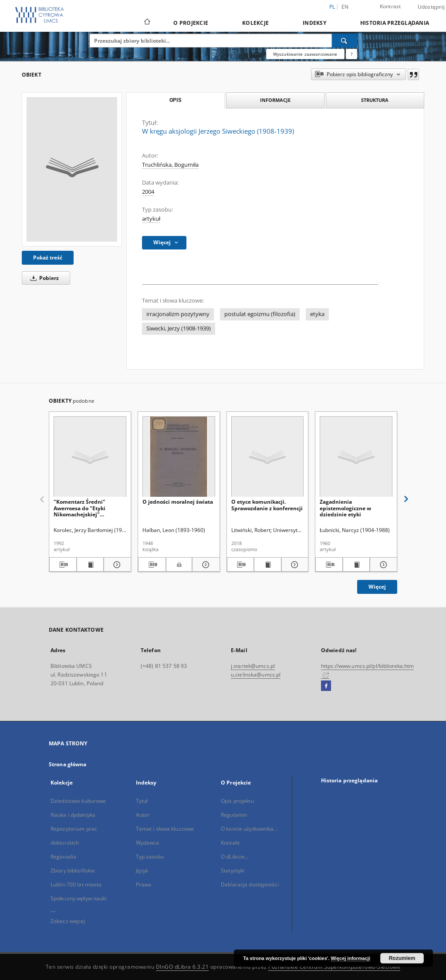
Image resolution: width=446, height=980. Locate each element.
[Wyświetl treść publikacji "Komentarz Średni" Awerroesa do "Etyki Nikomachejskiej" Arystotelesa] (90, 565)
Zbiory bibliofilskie (73, 871)
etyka (317, 314)
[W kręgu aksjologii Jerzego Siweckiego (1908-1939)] (72, 169)
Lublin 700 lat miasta (76, 884)
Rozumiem (402, 958)
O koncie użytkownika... (249, 829)
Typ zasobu (150, 857)
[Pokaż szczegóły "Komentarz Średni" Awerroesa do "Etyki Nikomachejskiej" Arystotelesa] (116, 565)
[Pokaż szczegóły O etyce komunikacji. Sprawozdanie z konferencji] (294, 565)
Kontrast (390, 6)
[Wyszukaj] (345, 40)
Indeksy (314, 23)
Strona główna (68, 764)
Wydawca (148, 843)
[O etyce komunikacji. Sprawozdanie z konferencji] (268, 457)
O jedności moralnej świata (178, 502)
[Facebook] (326, 686)
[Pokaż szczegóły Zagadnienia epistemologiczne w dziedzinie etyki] (382, 565)
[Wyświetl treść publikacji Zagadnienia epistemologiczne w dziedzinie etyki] (356, 565)
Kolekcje (255, 23)
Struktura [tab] (375, 100)
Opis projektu (237, 801)
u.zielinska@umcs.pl (256, 675)
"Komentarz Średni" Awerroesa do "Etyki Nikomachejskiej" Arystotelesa (79, 508)
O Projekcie (191, 23)
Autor (143, 815)
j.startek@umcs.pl (253, 666)
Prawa (144, 884)
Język (142, 871)
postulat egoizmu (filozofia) (260, 314)
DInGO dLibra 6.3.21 (182, 967)
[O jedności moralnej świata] (179, 457)
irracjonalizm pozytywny (178, 314)
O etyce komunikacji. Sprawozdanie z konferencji (267, 505)
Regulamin (234, 815)
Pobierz (43, 278)
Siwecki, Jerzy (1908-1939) (179, 328)
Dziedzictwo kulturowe (78, 801)
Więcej (377, 587)
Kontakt (230, 843)
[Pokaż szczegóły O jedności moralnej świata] (205, 565)
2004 (148, 192)
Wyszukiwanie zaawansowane (305, 54)
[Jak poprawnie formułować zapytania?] (351, 54)
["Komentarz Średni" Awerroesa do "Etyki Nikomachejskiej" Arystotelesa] (90, 457)
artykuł (151, 219)
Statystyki (233, 871)
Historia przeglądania (395, 23)
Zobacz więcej (68, 921)
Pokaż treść (48, 258)
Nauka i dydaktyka (73, 815)
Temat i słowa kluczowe (165, 829)
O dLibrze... (235, 857)
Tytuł (142, 801)
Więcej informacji (351, 958)
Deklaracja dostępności (250, 884)
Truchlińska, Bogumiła (170, 165)
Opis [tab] (175, 100)
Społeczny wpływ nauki (79, 898)
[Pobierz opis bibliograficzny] (63, 565)
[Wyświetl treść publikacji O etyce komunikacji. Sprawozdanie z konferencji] (268, 565)
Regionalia (63, 857)
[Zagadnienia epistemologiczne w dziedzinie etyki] (356, 457)
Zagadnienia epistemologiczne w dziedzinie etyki (345, 508)
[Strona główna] (147, 23)
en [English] (345, 7)
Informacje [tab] (275, 100)
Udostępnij (431, 7)
